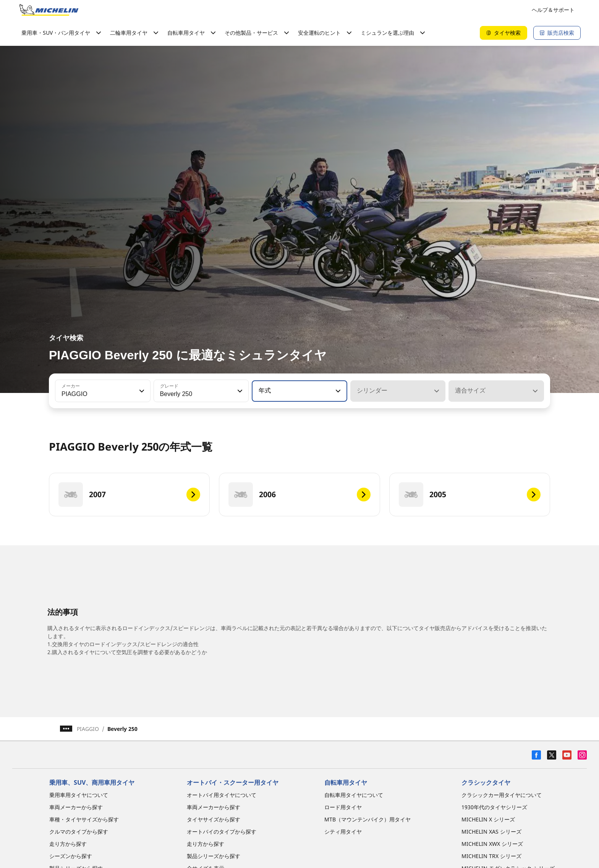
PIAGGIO (88, 729)
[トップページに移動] (49, 10)
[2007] (129, 495)
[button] (141, 391)
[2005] (470, 495)
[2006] (299, 495)
